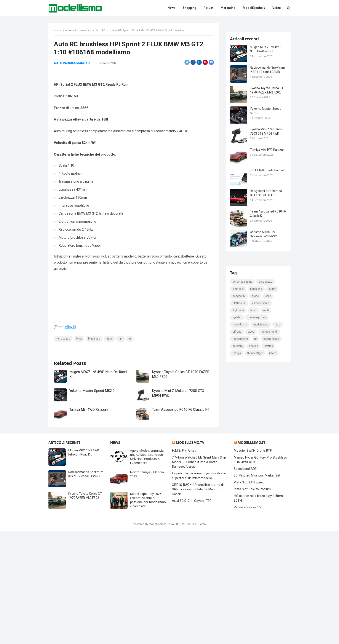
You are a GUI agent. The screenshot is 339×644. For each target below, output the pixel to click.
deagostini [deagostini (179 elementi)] (239, 474)
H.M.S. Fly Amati (184, 564)
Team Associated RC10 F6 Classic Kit (181, 446)
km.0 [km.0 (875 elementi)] (266, 489)
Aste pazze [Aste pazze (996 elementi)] (265, 460)
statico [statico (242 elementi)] (269, 524)
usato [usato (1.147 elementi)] (273, 531)
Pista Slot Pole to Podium (252, 602)
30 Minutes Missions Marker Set (257, 589)
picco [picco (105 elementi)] (251, 510)
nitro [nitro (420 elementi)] (277, 503)
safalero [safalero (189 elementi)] (238, 524)
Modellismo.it (251, 556)
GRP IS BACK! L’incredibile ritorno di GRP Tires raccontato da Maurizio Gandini (198, 603)
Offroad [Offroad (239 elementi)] (237, 510)
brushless (94, 358)
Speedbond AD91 (246, 582)
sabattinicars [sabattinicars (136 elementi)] (271, 517)
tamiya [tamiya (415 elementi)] (237, 531)
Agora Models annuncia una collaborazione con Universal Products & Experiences (147, 570)
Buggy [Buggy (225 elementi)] (272, 467)
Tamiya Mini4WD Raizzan (89, 446)
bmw (79, 358)
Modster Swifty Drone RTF (253, 564)
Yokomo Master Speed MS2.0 (92, 427)
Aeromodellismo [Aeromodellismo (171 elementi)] (242, 460)
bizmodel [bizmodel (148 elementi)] (238, 467)
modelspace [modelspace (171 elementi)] (261, 503)
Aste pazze (63, 358)
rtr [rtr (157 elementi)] (256, 517)
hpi (120, 358)
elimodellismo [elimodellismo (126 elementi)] (261, 481)
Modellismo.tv (190, 556)
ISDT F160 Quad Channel (267, 222)
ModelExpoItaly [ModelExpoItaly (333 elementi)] (257, 496)
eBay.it (70, 347)
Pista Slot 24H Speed (249, 596)
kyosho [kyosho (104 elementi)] (237, 496)
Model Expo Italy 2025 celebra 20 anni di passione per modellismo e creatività (148, 613)
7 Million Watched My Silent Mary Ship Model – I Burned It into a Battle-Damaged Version (199, 575)
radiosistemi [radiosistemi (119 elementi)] (240, 517)
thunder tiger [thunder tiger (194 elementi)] (255, 531)
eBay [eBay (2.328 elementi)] (268, 474)
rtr (130, 358)
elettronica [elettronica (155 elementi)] (239, 481)
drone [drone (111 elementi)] (255, 474)
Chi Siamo (200, 637)
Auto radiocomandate (78, 31)
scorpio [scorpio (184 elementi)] (253, 524)
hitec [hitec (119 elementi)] (253, 489)
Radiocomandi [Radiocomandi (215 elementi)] (269, 510)
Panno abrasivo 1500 (249, 620)
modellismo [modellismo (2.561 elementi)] (240, 503)
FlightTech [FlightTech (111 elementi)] (238, 489)
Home (57, 31)
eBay (109, 358)
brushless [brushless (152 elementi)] (256, 467)
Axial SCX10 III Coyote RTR (192, 614)
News (115, 556)
